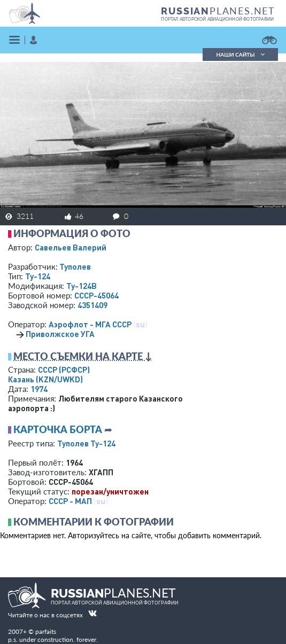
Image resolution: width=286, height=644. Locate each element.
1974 (39, 389)
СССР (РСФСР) (64, 370)
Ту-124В (82, 286)
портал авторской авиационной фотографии (217, 19)
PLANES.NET (218, 11)
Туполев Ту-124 (86, 443)
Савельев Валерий (71, 247)
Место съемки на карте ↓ (83, 356)
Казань (45, 379)
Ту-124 (38, 276)
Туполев (75, 266)
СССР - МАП (70, 501)
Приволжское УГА (60, 334)
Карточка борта (58, 429)
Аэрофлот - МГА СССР (90, 324)
